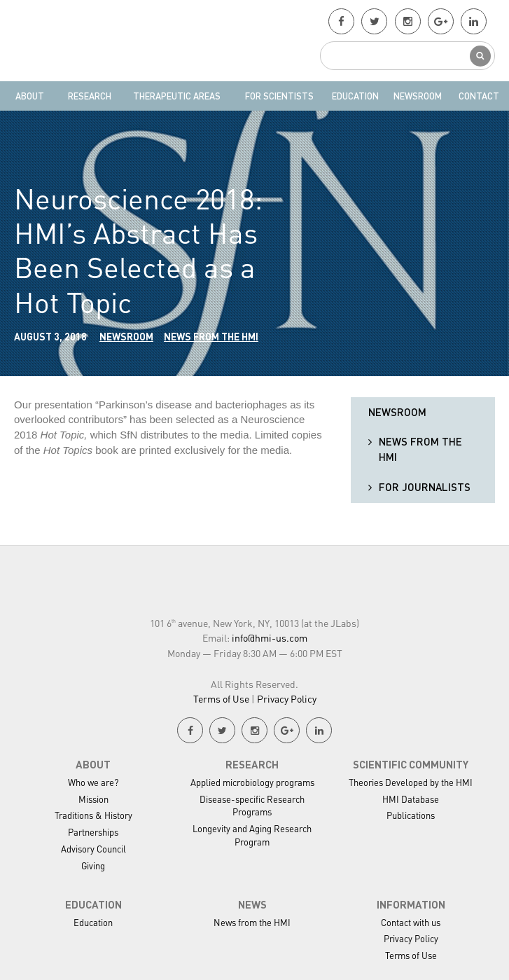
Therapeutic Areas (177, 96)
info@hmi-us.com (270, 637)
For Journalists (425, 487)
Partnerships (93, 832)
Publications (411, 815)
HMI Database (411, 799)
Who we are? (93, 782)
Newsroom (418, 96)
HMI (106, 41)
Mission (93, 799)
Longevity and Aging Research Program (252, 835)
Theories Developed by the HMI (411, 782)
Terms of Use (221, 698)
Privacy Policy (287, 698)
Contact (479, 96)
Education (355, 96)
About (30, 96)
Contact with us (411, 922)
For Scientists (279, 96)
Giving (93, 865)
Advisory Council (93, 849)
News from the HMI (211, 336)
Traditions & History (93, 815)
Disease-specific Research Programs (252, 806)
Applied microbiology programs (252, 782)
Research (90, 96)
